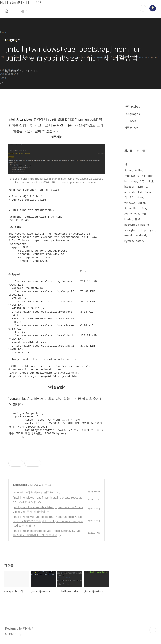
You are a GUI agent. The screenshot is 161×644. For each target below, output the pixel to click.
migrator (147, 176)
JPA (140, 192)
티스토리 (129, 197)
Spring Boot (132, 208)
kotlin (138, 170)
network (130, 192)
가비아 (128, 214)
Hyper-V (142, 186)
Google (129, 235)
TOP (153, 630)
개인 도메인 (146, 181)
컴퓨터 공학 (132, 128)
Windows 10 (132, 176)
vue (137, 214)
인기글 (141, 151)
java (153, 230)
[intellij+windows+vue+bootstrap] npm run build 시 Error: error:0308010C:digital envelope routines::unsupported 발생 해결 (48, 521)
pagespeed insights (137, 224)
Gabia (148, 192)
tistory (140, 241)
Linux (140, 197)
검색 (143, 8)
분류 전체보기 (133, 107)
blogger (129, 186)
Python (129, 241)
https (144, 230)
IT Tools (130, 121)
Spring (128, 170)
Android (141, 235)
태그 (24, 11)
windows (130, 203)
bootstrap (131, 181)
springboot (131, 230)
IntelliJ (128, 219)
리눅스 (146, 208)
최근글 (128, 151)
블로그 (139, 219)
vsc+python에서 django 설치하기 (34, 492)
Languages (20, 485)
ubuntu (142, 203)
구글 (144, 214)
